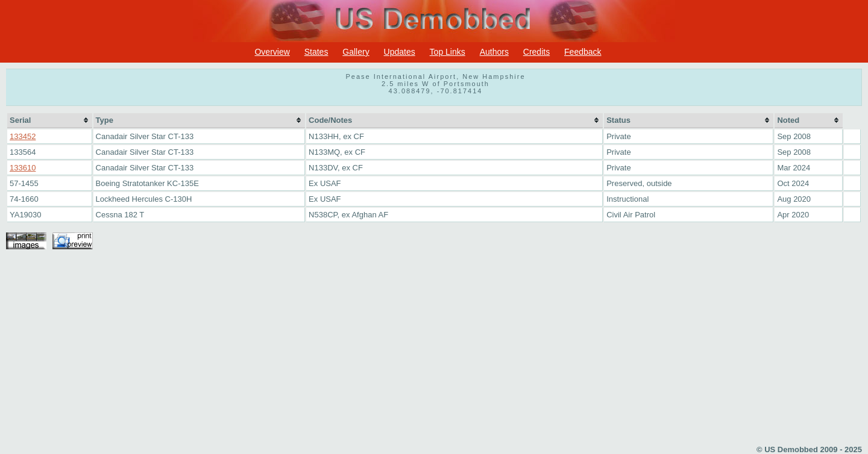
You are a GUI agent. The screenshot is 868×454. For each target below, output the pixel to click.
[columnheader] (50, 121)
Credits (536, 52)
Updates (400, 52)
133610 (23, 168)
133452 (23, 136)
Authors (494, 52)
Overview (272, 52)
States (316, 52)
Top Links (448, 52)
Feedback (583, 52)
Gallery (356, 52)
